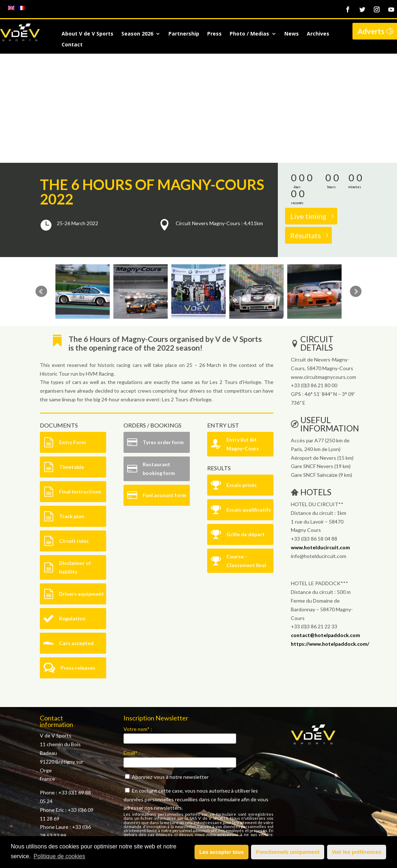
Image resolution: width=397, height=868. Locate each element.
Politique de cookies (59, 856)
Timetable (72, 358)
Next (356, 182)
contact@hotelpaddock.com (325, 526)
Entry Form (72, 333)
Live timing (308, 107)
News (292, 34)
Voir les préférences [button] (357, 852)
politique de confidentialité (238, 742)
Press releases (78, 559)
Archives (318, 34)
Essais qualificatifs (249, 400)
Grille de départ (246, 425)
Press (214, 34)
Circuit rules (74, 432)
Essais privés (242, 376)
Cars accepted (76, 534)
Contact (72, 45)
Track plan (72, 407)
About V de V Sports (87, 34)
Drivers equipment (82, 485)
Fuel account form (164, 386)
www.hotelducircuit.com (320, 438)
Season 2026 (137, 34)
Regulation (72, 509)
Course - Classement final (246, 452)
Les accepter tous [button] (221, 852)
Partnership (184, 34)
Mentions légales (59, 785)
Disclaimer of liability (75, 458)
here (72, 758)
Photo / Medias (249, 34)
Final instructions (80, 382)
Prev (41, 182)
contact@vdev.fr (76, 740)
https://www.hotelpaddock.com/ (330, 535)
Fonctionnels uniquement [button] (288, 852)
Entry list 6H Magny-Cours (243, 335)
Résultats (306, 126)
